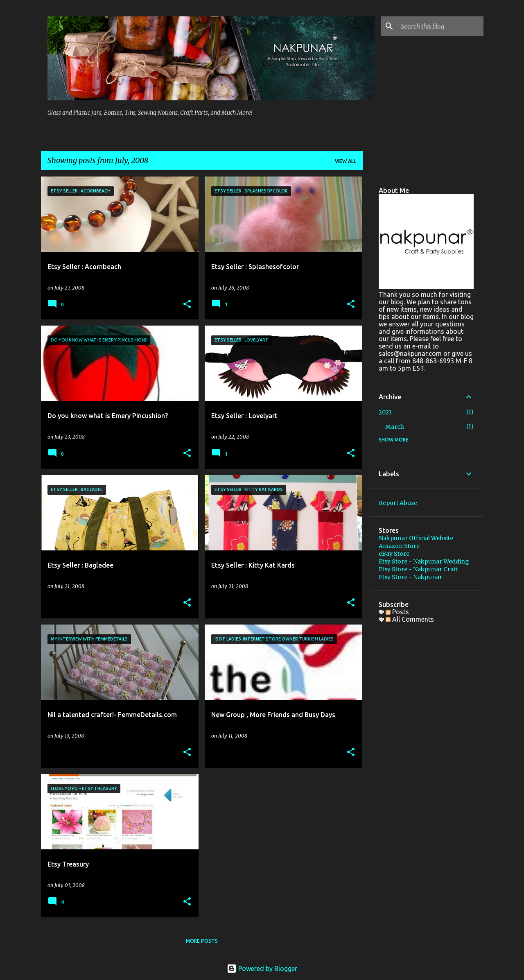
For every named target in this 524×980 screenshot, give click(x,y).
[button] (187, 304)
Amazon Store (399, 546)
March (395, 427)
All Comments (410, 619)
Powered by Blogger (262, 969)
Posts (397, 612)
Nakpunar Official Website (416, 538)
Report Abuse (398, 503)
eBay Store (394, 554)
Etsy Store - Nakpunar (410, 577)
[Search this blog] (440, 26)
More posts (202, 941)
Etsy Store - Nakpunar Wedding (424, 561)
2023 (385, 412)
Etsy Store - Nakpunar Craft (418, 569)
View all (346, 161)
